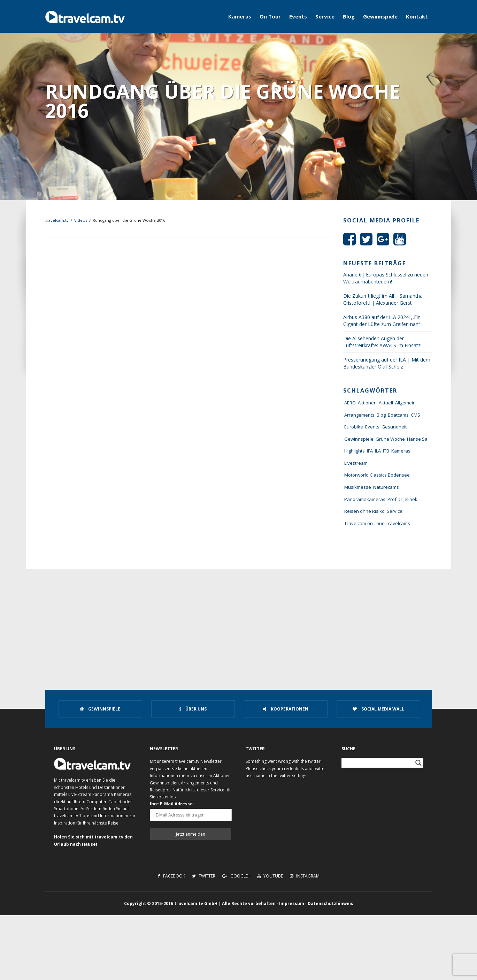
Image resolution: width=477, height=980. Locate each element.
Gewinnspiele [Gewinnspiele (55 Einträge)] (359, 439)
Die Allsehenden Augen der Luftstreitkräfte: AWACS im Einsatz (382, 342)
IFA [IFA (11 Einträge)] (370, 451)
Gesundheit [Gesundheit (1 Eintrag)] (394, 427)
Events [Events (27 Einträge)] (372, 427)
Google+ (236, 876)
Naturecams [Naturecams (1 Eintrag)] (386, 487)
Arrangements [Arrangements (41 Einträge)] (359, 415)
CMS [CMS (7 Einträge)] (416, 415)
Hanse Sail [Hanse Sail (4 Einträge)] (418, 439)
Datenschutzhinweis (330, 903)
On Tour (270, 16)
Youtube (270, 876)
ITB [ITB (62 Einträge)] (386, 451)
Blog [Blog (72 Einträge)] (381, 415)
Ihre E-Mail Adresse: (172, 804)
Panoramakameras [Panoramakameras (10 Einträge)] (365, 499)
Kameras (240, 16)
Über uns (193, 709)
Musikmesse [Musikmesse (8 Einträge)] (358, 487)
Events (298, 16)
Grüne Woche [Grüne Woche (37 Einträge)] (390, 439)
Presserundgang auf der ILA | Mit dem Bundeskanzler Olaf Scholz (387, 363)
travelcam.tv (57, 220)
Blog (349, 16)
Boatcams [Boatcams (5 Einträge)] (398, 415)
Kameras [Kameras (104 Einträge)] (401, 451)
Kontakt (417, 16)
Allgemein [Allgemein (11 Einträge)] (405, 403)
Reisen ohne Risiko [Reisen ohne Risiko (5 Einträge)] (364, 511)
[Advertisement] (239, 622)
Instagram (305, 876)
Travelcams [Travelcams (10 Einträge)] (398, 523)
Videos (81, 220)
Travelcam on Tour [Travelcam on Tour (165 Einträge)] (364, 523)
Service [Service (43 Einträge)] (395, 511)
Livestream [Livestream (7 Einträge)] (356, 463)
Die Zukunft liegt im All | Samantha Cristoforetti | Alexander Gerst (383, 299)
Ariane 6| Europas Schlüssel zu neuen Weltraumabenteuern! (386, 278)
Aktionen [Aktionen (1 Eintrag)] (367, 403)
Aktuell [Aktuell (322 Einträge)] (386, 403)
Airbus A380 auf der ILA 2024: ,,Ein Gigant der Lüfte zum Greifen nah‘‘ (382, 321)
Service (325, 16)
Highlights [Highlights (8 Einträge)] (355, 451)
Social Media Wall (378, 709)
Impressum (292, 903)
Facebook (171, 876)
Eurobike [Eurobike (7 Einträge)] (354, 427)
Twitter (204, 876)
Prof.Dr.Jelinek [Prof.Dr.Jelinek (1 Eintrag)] (402, 499)
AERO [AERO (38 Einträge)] (350, 403)
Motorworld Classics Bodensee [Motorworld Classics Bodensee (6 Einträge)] (377, 475)
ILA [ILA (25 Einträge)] (378, 451)
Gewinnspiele (380, 16)
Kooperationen (286, 709)
